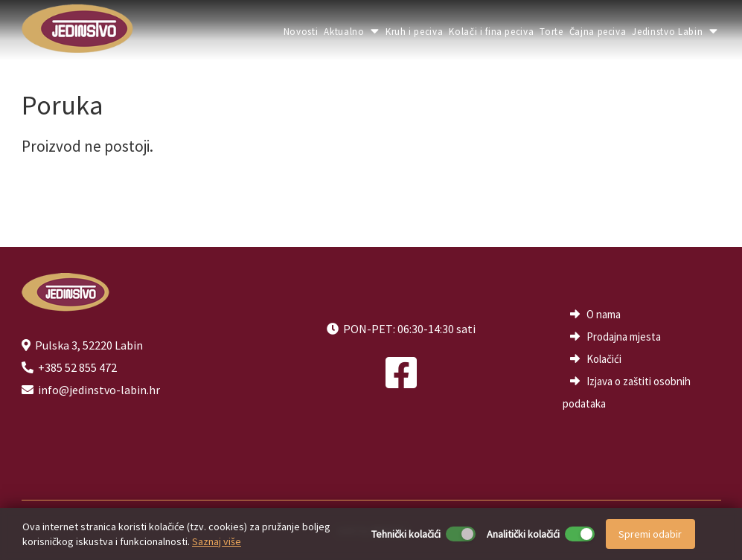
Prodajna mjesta (624, 337)
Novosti (301, 32)
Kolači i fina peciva (491, 32)
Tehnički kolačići (406, 534)
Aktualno (352, 32)
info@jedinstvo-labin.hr (99, 390)
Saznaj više (217, 541)
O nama (604, 314)
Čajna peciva (598, 32)
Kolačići (604, 359)
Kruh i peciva (414, 32)
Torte (551, 32)
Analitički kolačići (523, 534)
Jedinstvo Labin (675, 32)
